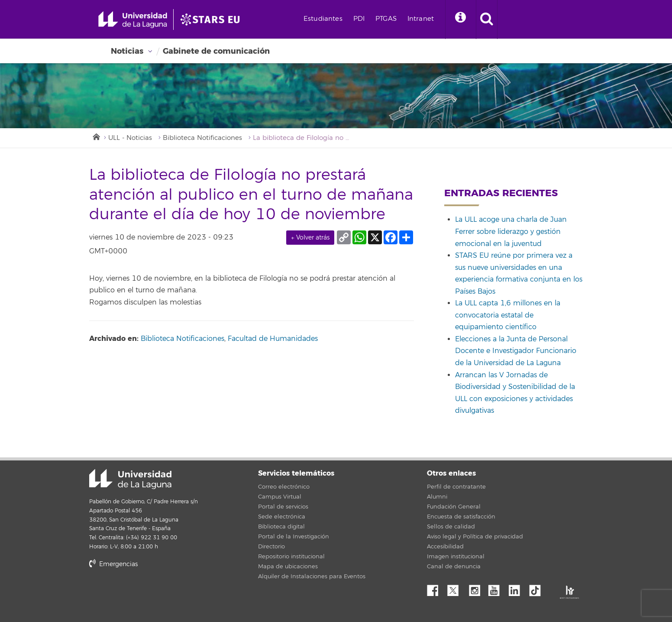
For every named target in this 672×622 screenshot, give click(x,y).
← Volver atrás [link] (310, 238)
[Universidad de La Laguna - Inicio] (136, 19)
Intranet (421, 19)
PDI (359, 19)
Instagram (477, 588)
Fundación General (454, 507)
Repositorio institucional (291, 557)
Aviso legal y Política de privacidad (475, 537)
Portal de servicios (283, 507)
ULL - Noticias (130, 138)
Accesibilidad (445, 547)
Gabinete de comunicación (216, 51)
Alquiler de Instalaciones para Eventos (312, 577)
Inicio (96, 136)
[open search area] (487, 19)
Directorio (271, 547)
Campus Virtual (280, 497)
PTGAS (386, 19)
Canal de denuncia (454, 567)
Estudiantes (323, 19)
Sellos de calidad (451, 527)
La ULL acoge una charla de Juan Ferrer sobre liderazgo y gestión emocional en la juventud (511, 232)
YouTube (497, 588)
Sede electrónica (282, 517)
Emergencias (113, 564)
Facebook (436, 588)
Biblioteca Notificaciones (202, 138)
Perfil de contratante (456, 487)
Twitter (456, 588)
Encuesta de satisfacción (461, 517)
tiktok (538, 588)
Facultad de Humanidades (273, 339)
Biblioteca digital (281, 527)
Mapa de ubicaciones (288, 567)
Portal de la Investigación (294, 537)
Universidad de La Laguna (130, 479)
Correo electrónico (284, 487)
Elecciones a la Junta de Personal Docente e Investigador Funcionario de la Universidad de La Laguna (516, 351)
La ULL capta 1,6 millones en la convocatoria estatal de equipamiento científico (508, 315)
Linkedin (517, 588)
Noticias (127, 51)
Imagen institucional (456, 557)
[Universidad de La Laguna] (213, 19)
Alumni (437, 497)
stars (154, 594)
